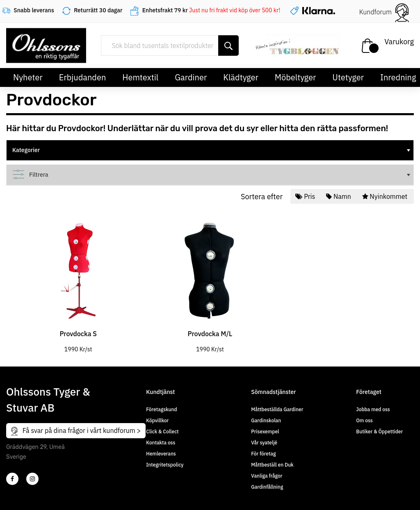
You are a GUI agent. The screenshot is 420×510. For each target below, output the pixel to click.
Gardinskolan (266, 420)
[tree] (210, 150)
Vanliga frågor (267, 476)
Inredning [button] (398, 77)
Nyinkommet (386, 196)
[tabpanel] (78, 280)
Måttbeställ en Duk (272, 465)
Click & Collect (162, 431)
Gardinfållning (267, 487)
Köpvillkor (157, 420)
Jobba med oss (373, 409)
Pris (306, 196)
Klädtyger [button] (241, 77)
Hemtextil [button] (140, 77)
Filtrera (212, 175)
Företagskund (161, 409)
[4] (32, 479)
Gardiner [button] (191, 77)
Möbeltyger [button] (296, 77)
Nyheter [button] (28, 77)
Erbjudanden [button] (83, 77)
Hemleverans (161, 454)
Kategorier (212, 150)
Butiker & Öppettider (379, 431)
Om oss (364, 420)
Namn (339, 196)
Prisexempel (265, 431)
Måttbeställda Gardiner (277, 409)
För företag (263, 454)
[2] (12, 479)
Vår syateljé (264, 443)
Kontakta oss (161, 443)
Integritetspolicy (165, 465)
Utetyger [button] (348, 77)
